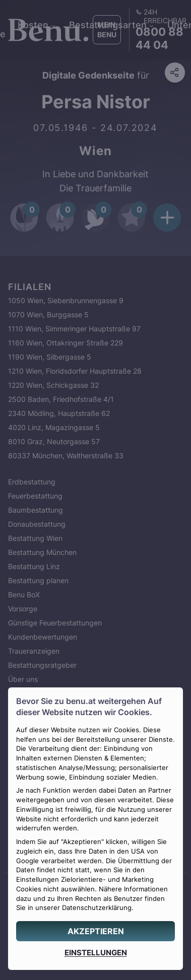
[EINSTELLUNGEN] (95, 953)
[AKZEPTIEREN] (95, 931)
